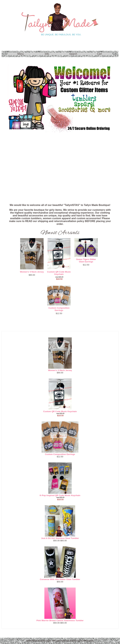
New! (60, 176)
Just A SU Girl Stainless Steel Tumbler (60, 538)
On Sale (60, 142)
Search (73, 54)
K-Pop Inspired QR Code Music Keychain (60, 495)
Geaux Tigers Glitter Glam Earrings (86, 260)
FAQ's (60, 193)
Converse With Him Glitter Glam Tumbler (60, 579)
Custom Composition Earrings (59, 309)
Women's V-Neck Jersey (32, 272)
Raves (60, 159)
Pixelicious (89, 641)
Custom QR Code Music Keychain (59, 273)
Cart (99, 54)
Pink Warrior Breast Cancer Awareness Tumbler (60, 620)
